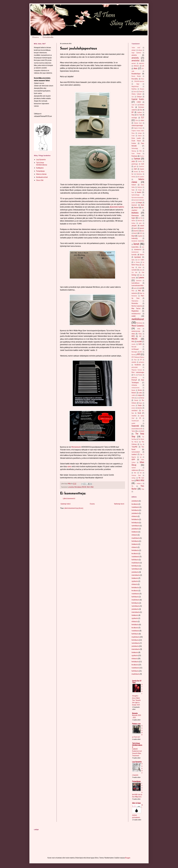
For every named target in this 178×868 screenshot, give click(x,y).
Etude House (136, 141)
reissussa (134, 385)
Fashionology (135, 148)
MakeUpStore (135, 301)
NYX (139, 354)
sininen (133, 408)
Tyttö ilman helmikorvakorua (42, 164)
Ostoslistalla (48, 37)
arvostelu (71, 487)
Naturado (134, 347)
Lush (140, 288)
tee (138, 431)
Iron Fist (140, 218)
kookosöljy (135, 238)
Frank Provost (136, 153)
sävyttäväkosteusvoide (137, 429)
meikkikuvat (138, 319)
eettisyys (134, 118)
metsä (139, 329)
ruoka (140, 393)
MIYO (133, 336)
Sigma (140, 403)
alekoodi (134, 50)
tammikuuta (136, 526)
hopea (133, 190)
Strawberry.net (135, 421)
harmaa (136, 172)
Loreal (133, 278)
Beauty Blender (136, 76)
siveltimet (135, 410)
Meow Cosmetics (138, 326)
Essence (140, 136)
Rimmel (134, 393)
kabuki (142, 226)
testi (142, 431)
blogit (138, 84)
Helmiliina (139, 174)
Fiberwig (134, 151)
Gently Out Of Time (137, 682)
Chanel (141, 92)
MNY (140, 336)
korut (136, 244)
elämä (142, 120)
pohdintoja (134, 378)
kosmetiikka (135, 247)
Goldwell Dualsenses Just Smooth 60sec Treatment (137, 752)
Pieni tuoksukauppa (138, 372)
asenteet (134, 63)
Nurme (133, 355)
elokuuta (135, 516)
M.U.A (133, 291)
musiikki (139, 341)
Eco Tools (139, 115)
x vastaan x (139, 483)
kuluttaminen (135, 252)
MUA (133, 341)
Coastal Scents (138, 99)
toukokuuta (135, 507)
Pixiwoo (140, 375)
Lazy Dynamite (41, 159)
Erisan (133, 136)
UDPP (133, 459)
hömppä (140, 202)
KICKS (141, 233)
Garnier (140, 161)
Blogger (128, 858)
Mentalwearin (76, 447)
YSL (132, 486)
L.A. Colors (141, 260)
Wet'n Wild (90, 487)
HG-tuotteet (141, 177)
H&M (135, 169)
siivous (133, 405)
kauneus (136, 231)
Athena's (136, 66)
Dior (141, 110)
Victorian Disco (136, 475)
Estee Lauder (136, 138)
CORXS (139, 102)
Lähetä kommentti (69, 498)
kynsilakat (138, 257)
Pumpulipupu (40, 171)
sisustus (140, 408)
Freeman (134, 156)
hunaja (140, 190)
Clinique (139, 97)
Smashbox (134, 416)
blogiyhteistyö (135, 86)
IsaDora (133, 221)
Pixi (135, 375)
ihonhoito (135, 213)
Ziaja (143, 489)
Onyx (135, 360)
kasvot (142, 228)
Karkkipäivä (40, 168)
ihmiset (136, 207)
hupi (133, 192)
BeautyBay (135, 79)
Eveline (134, 143)
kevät (135, 233)
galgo (133, 161)
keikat (143, 231)
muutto (133, 344)
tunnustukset (136, 452)
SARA (133, 398)
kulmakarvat (138, 249)
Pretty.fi (134, 380)
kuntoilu (134, 255)
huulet (139, 192)
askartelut (142, 63)
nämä (69, 466)
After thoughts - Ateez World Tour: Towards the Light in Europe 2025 (137, 695)
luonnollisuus (135, 283)
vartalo (142, 470)
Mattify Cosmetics (137, 306)
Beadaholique (136, 74)
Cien (133, 97)
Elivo (137, 120)
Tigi (141, 444)
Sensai (142, 398)
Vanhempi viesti (119, 504)
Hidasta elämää (41, 174)
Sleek (139, 413)
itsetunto (140, 221)
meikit (134, 316)
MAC (140, 291)
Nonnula (135, 713)
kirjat (133, 236)
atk (143, 66)
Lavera (141, 270)
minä (133, 334)
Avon (135, 68)
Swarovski (135, 426)
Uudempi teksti (66, 504)
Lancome (134, 270)
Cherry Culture (136, 94)
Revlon (140, 390)
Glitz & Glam (136, 803)
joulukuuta (135, 501)
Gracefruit (142, 166)
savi (137, 398)
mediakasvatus (136, 314)
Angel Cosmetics (136, 53)
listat (141, 275)
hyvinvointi (136, 200)
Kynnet (142, 255)
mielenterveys (136, 331)
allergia (140, 50)
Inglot (134, 218)
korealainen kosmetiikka (138, 241)
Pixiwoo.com (136, 724)
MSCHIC (84, 487)
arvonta (134, 55)
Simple (140, 405)
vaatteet (134, 468)
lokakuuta (135, 532)
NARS (140, 344)
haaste (142, 169)
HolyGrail (140, 187)
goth (135, 166)
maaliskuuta (136, 538)
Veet (135, 473)
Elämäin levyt (138, 123)
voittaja (133, 478)
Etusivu (36, 37)
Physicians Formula (137, 370)
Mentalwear (78, 487)
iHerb (142, 205)
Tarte (133, 431)
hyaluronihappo (135, 195)
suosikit (133, 423)
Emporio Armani (138, 128)
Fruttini (142, 156)
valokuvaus (135, 470)
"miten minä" (136, 48)
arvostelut (136, 60)
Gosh (143, 164)
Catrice (135, 92)
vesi (141, 473)
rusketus (134, 395)
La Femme (137, 262)
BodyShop (134, 89)
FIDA (140, 151)
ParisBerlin (138, 365)
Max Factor (136, 308)
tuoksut (134, 454)
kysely (133, 260)
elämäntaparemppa (137, 125)
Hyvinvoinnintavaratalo (138, 197)
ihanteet (134, 205)
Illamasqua (135, 215)
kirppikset (140, 236)
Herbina (134, 177)
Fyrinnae (137, 158)
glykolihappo (135, 164)
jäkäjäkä (134, 226)
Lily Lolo (134, 272)
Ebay (133, 115)
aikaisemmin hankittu (117, 207)
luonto (135, 288)
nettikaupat (135, 349)
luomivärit (139, 281)
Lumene (141, 277)
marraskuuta (136, 575)
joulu (140, 223)
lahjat (140, 267)
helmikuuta (135, 510)
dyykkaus (140, 112)
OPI (141, 360)
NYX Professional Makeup (138, 357)
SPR (140, 418)
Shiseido (136, 400)
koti (143, 247)
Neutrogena (135, 352)
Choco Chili (40, 180)
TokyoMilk (134, 447)
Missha (140, 334)
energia (140, 133)
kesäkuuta (135, 504)
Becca (143, 79)
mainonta (134, 293)
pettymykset (135, 367)
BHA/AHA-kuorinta (139, 81)
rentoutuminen (135, 388)
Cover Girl (134, 105)
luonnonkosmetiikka (138, 285)
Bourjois (142, 89)
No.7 (141, 352)
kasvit (135, 228)
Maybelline (135, 311)
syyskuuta (135, 581)
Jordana (133, 223)
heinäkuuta (135, 519)
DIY (133, 112)
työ (141, 457)
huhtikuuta (135, 560)
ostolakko (134, 362)
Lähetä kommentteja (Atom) (74, 508)
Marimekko (135, 303)
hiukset (134, 185)
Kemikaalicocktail (42, 177)
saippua (140, 395)
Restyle (133, 390)
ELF (143, 117)
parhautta (142, 362)
